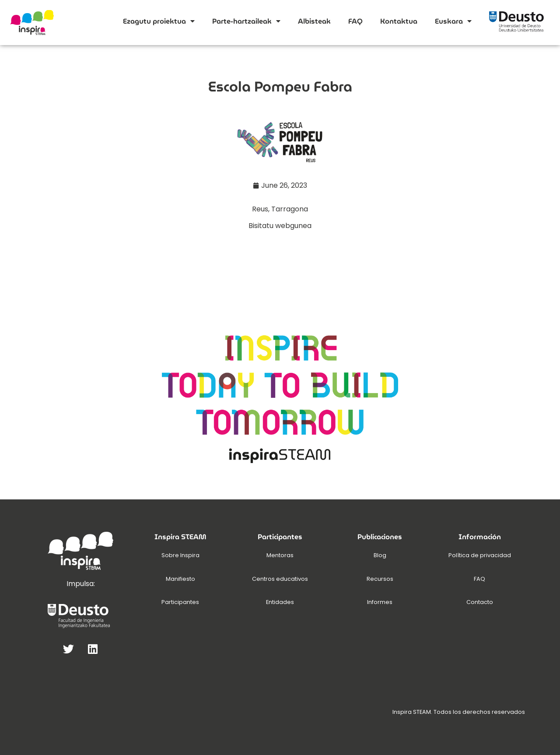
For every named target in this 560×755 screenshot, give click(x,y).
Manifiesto (180, 579)
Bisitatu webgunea (280, 226)
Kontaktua (399, 21)
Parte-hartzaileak (246, 21)
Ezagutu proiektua (159, 21)
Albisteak (314, 21)
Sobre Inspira (180, 555)
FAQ (355, 21)
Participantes (180, 602)
